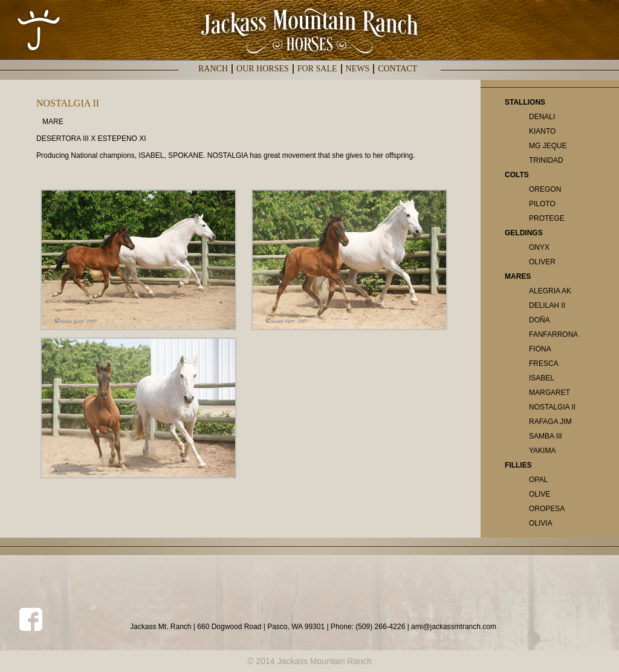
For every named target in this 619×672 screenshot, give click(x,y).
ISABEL (542, 378)
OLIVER (542, 262)
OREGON (545, 189)
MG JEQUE (548, 146)
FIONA (540, 349)
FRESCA (544, 364)
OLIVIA (541, 523)
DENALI (542, 117)
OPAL (538, 480)
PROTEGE (547, 218)
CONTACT (397, 69)
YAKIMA (542, 451)
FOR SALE (317, 69)
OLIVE (540, 494)
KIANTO (542, 131)
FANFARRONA (553, 334)
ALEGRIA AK (550, 291)
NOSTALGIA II (552, 407)
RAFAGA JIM (550, 422)
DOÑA (540, 320)
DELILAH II (547, 305)
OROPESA (547, 509)
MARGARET (549, 393)
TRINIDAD (546, 160)
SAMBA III (546, 436)
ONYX (539, 247)
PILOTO (542, 204)
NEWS (358, 69)
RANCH (213, 69)
